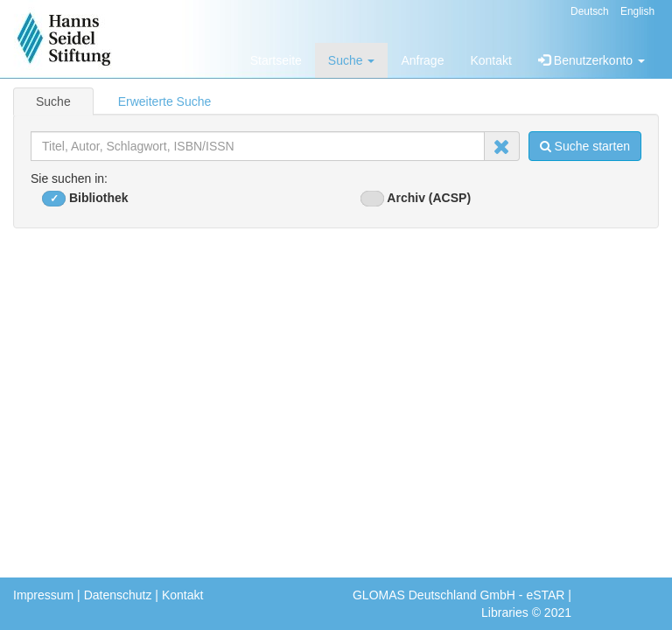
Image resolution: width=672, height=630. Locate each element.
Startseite (276, 60)
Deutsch (590, 11)
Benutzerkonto (591, 60)
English (637, 11)
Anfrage (422, 60)
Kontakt (490, 60)
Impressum (43, 595)
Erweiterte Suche (165, 101)
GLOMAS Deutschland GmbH (434, 595)
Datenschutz (118, 595)
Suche (352, 60)
